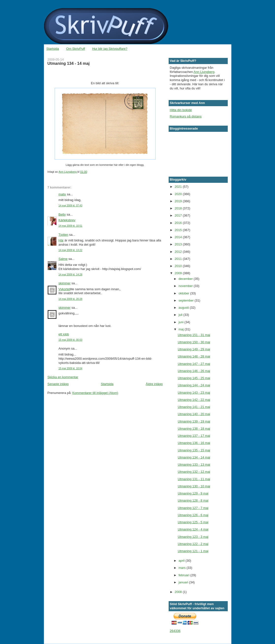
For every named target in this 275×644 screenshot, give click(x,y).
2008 (179, 592)
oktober (184, 293)
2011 (179, 259)
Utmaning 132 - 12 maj (194, 472)
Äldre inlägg (154, 384)
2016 (179, 223)
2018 (179, 208)
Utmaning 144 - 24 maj (194, 385)
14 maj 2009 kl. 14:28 (71, 275)
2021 (179, 187)
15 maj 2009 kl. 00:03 (71, 340)
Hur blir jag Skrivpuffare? (110, 49)
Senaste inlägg (58, 384)
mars (183, 568)
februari (184, 575)
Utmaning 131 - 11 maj (194, 479)
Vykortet (64, 289)
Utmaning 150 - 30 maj (194, 342)
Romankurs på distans (186, 116)
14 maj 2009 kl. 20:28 (71, 299)
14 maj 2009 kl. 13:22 (71, 250)
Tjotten (64, 235)
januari (184, 582)
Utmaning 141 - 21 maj (194, 407)
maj (182, 329)
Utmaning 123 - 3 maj (193, 537)
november (186, 286)
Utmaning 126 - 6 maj (193, 515)
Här (61, 240)
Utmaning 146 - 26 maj (194, 371)
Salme (63, 259)
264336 (175, 631)
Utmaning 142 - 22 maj (194, 400)
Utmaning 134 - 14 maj (194, 457)
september (186, 300)
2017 (179, 215)
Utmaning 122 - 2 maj (193, 544)
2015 (179, 230)
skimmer (65, 283)
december (186, 279)
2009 (179, 273)
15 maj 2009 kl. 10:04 (71, 368)
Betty (62, 214)
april (182, 561)
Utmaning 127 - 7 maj (193, 508)
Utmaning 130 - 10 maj (194, 486)
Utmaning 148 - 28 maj (194, 356)
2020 (179, 194)
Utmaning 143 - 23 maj (194, 393)
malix (62, 194)
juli (181, 315)
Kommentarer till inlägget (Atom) (95, 393)
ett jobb (64, 334)
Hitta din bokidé (181, 110)
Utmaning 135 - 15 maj (194, 450)
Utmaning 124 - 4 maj (193, 529)
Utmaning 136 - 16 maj (194, 443)
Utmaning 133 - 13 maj (194, 465)
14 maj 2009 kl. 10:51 (71, 226)
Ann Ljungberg (204, 72)
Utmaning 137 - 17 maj (194, 436)
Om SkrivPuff (76, 49)
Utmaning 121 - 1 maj (193, 551)
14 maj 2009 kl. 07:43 (71, 206)
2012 (179, 252)
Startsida (53, 49)
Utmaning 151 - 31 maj (194, 335)
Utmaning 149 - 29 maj (194, 349)
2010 (179, 266)
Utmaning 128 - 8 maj (193, 500)
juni (181, 322)
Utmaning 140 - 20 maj (194, 414)
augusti (184, 308)
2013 (179, 244)
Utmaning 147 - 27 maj (194, 364)
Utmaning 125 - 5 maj (193, 522)
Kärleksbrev (67, 220)
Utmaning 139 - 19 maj (194, 421)
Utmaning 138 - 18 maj (194, 429)
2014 (179, 237)
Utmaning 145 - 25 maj (194, 378)
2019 (179, 201)
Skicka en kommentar (63, 377)
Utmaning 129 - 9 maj (193, 493)
